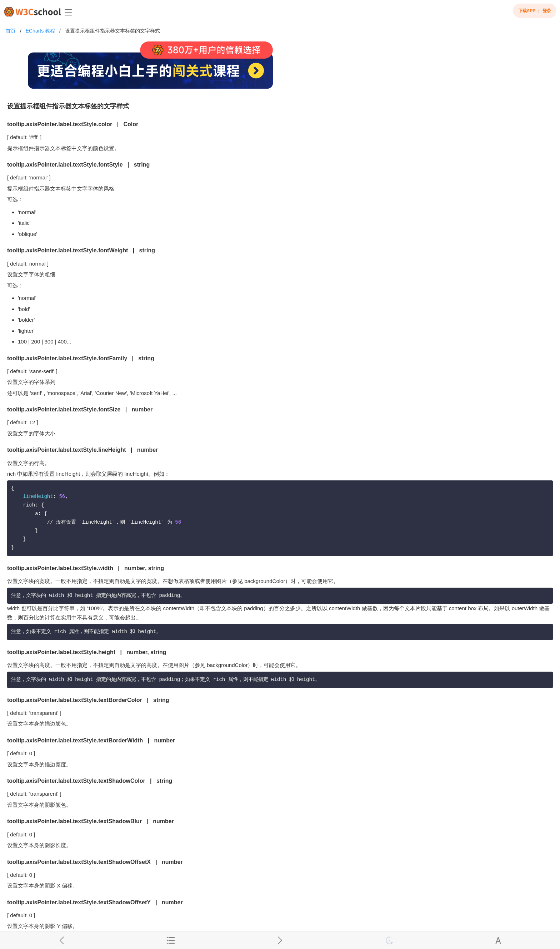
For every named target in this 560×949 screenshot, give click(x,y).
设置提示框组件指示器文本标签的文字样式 (112, 31)
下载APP (527, 11)
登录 (547, 11)
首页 (11, 31)
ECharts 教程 (40, 31)
